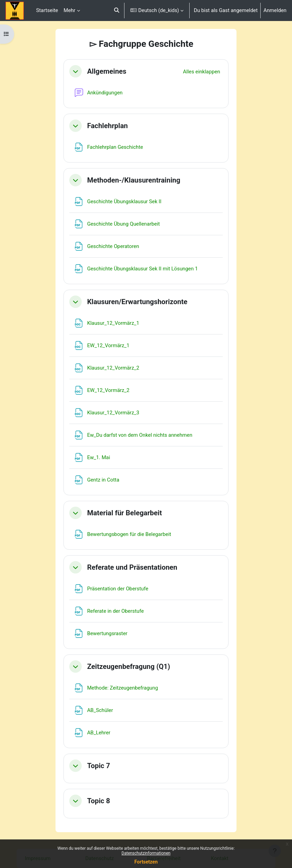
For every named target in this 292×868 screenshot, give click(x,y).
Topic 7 (99, 766)
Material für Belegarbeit (125, 513)
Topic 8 (99, 801)
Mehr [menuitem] (69, 10)
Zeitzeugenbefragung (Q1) (129, 666)
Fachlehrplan (108, 126)
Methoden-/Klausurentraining (134, 180)
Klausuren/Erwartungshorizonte (137, 302)
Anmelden (275, 10)
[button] (117, 11)
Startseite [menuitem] (47, 10)
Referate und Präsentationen (132, 567)
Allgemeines (107, 71)
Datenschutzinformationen (146, 853)
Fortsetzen (146, 862)
